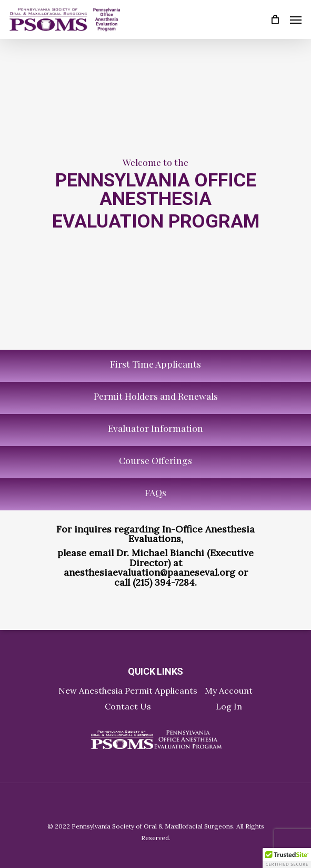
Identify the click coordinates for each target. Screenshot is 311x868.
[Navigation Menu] (296, 19)
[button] (287, 858)
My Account (229, 691)
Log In (229, 706)
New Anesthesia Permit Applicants (128, 691)
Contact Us (128, 706)
